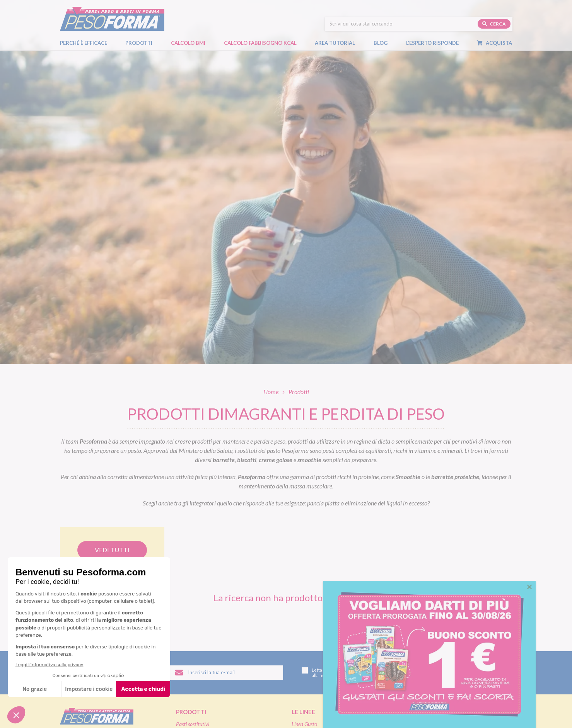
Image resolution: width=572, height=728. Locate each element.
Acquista (498, 38)
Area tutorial (339, 38)
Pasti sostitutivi (193, 724)
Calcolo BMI (188, 37)
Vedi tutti (112, 550)
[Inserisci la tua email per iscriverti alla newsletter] (227, 673)
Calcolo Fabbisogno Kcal (260, 37)
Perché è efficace (84, 37)
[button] (529, 587)
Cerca (494, 19)
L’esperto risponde (432, 37)
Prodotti (143, 38)
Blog (384, 38)
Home (271, 392)
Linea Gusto (304, 724)
